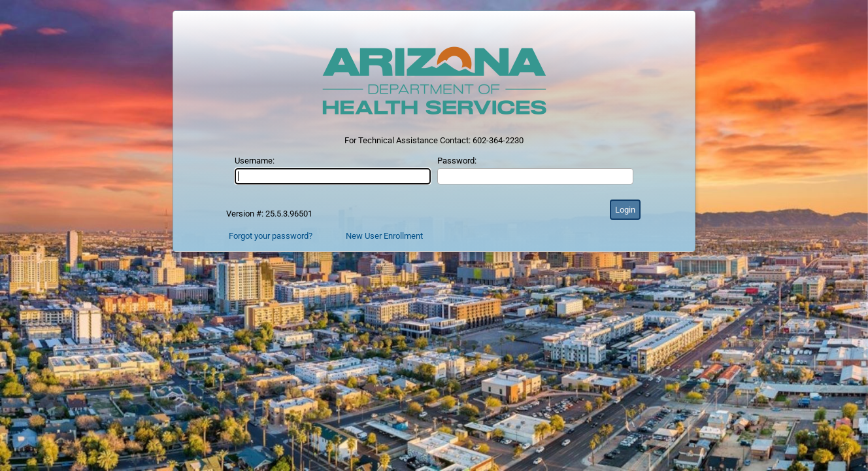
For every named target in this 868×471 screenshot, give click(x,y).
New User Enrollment (384, 236)
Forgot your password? (271, 236)
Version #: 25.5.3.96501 (269, 214)
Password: (457, 161)
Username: (255, 161)
